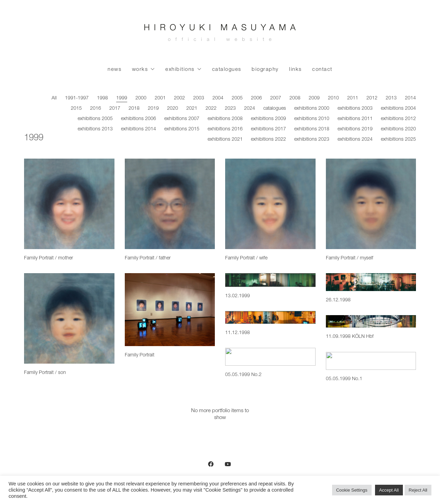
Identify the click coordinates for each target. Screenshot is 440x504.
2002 (179, 98)
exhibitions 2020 (398, 129)
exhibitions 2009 (268, 119)
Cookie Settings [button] (352, 490)
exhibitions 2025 (398, 140)
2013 (391, 98)
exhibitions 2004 (398, 109)
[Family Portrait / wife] (270, 204)
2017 (115, 109)
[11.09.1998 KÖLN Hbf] (371, 321)
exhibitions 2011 (355, 119)
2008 (295, 98)
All (54, 98)
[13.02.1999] (270, 280)
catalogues (275, 109)
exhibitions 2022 (268, 140)
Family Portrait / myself (350, 258)
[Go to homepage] (220, 34)
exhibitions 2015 (182, 129)
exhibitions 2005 (95, 119)
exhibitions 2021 (225, 140)
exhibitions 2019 (355, 129)
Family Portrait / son (45, 373)
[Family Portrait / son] (69, 318)
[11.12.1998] (270, 317)
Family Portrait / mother (48, 258)
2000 (141, 98)
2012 (372, 98)
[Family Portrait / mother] (69, 204)
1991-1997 (77, 98)
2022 (211, 109)
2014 (410, 98)
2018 (134, 109)
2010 (333, 98)
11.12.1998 (238, 333)
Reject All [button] (418, 490)
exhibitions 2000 (312, 109)
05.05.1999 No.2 (243, 375)
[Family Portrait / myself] (371, 204)
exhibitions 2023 (312, 140)
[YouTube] (228, 464)
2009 (314, 98)
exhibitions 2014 (139, 129)
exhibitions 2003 (355, 109)
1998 (102, 98)
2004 (218, 98)
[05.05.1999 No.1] (371, 361)
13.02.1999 (238, 296)
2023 (230, 109)
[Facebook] (211, 464)
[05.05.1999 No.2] (270, 357)
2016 (96, 109)
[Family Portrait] (170, 310)
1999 (122, 98)
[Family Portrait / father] (170, 204)
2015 (76, 109)
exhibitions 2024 (355, 140)
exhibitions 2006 (139, 119)
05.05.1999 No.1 (344, 379)
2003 (199, 98)
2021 (192, 109)
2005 (237, 98)
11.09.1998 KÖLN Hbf (350, 337)
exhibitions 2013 (95, 129)
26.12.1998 (338, 300)
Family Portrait (140, 355)
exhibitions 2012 (398, 119)
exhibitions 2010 (312, 119)
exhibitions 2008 (225, 119)
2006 (256, 98)
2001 (160, 98)
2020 (173, 109)
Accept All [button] (389, 490)
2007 (276, 98)
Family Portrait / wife (246, 258)
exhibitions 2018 (312, 129)
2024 (250, 109)
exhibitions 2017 (268, 129)
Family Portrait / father (148, 258)
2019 (153, 109)
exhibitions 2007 (182, 119)
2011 (353, 98)
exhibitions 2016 (225, 129)
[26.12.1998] (371, 282)
